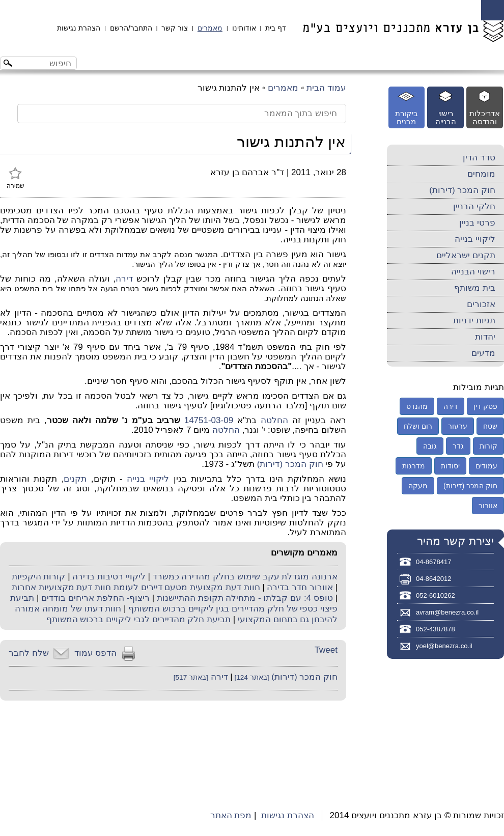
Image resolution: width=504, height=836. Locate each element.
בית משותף (475, 288)
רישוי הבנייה (473, 272)
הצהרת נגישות (79, 28)
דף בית (276, 28)
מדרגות (414, 466)
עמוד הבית (326, 88)
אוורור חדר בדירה (300, 587)
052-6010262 (436, 595)
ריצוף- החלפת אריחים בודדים (95, 598)
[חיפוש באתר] (47, 63)
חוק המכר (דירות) (290, 464)
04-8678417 (433, 562)
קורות (488, 446)
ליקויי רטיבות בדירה (109, 577)
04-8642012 (433, 579)
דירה (124, 279)
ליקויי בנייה (148, 479)
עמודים (486, 466)
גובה (430, 446)
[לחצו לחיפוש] (9, 64)
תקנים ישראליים (466, 255)
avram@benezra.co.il (447, 612)
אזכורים (481, 304)
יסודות (450, 466)
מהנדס (417, 406)
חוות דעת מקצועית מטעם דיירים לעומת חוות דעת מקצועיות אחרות (136, 587)
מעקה (418, 486)
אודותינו (244, 28)
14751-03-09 (209, 420)
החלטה (274, 420)
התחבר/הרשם (131, 28)
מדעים (483, 353)
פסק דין (485, 406)
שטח (490, 426)
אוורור (488, 506)
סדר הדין (479, 158)
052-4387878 (436, 629)
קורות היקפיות (39, 577)
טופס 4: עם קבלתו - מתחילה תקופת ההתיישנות (245, 598)
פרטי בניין (477, 223)
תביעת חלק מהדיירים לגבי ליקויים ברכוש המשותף (138, 619)
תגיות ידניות (474, 321)
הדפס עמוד (96, 653)
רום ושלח (418, 426)
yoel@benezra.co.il (444, 646)
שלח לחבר (29, 653)
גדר (458, 446)
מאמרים (210, 28)
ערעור (458, 426)
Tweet (326, 650)
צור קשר (175, 28)
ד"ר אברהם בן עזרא (247, 172)
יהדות (485, 337)
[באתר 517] (191, 677)
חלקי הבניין (474, 206)
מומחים (481, 174)
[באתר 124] (251, 677)
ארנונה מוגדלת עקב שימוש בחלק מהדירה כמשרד (245, 577)
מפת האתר (231, 815)
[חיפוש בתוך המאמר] (182, 114)
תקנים (75, 479)
